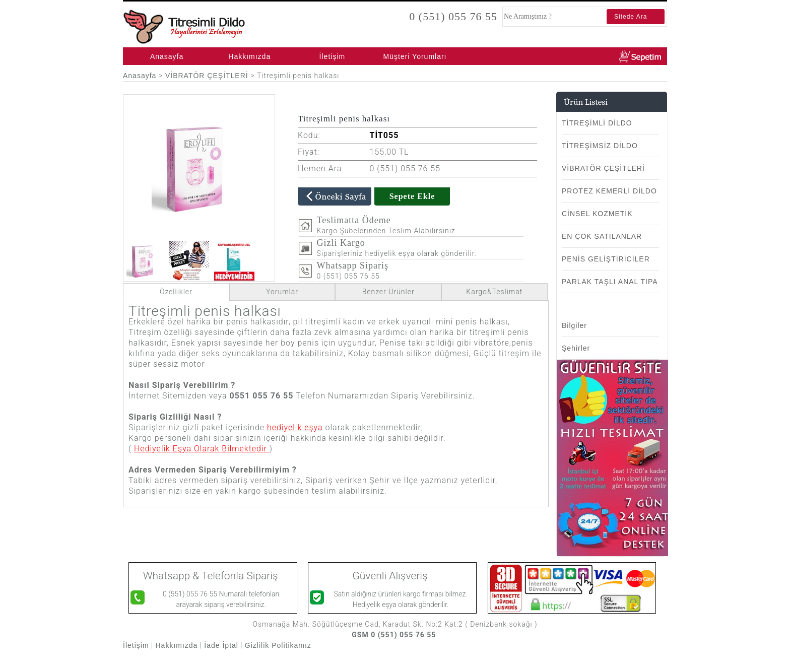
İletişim (333, 56)
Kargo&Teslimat (494, 292)
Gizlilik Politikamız (279, 645)
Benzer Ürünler (388, 292)
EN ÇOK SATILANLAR (602, 236)
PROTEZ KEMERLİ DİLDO (609, 191)
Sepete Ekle (412, 196)
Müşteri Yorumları (415, 56)
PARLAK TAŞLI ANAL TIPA (610, 282)
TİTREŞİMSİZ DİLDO (600, 146)
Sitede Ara (631, 17)
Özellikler (176, 292)
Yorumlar (282, 292)
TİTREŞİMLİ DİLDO (597, 123)
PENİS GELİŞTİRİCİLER (606, 259)
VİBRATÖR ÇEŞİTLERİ (208, 76)
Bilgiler (574, 325)
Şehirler (576, 348)
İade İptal (221, 645)
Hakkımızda (249, 56)
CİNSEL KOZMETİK (597, 214)
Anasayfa (167, 56)
